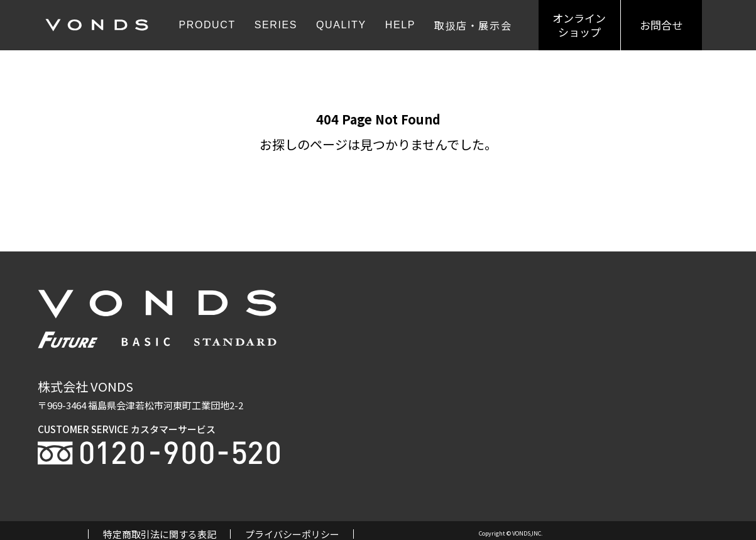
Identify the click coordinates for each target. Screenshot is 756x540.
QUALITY (341, 25)
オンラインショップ (579, 25)
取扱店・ (473, 25)
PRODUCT (207, 25)
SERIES (276, 25)
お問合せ (661, 25)
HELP (400, 25)
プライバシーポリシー (292, 534)
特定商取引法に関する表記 (160, 534)
